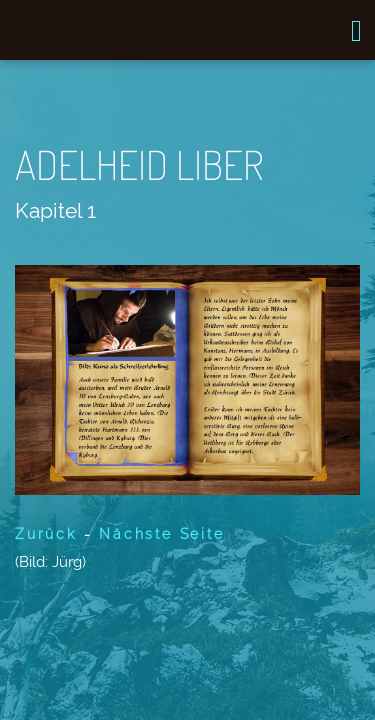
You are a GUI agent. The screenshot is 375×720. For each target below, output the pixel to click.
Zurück (46, 534)
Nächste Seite (161, 534)
